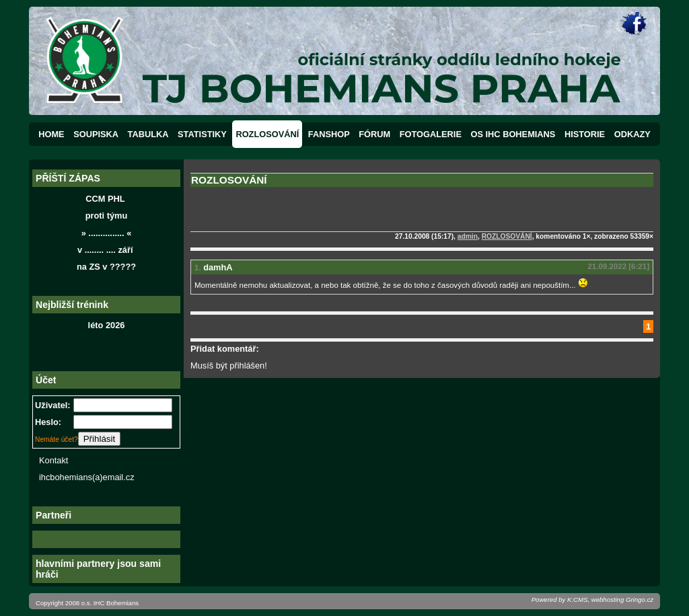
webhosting (608, 600)
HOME (51, 134)
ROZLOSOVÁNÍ (267, 134)
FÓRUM (374, 134)
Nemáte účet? (57, 439)
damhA (218, 267)
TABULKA (148, 134)
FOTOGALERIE (431, 134)
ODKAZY (632, 134)
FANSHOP (329, 134)
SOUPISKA (96, 134)
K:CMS (577, 600)
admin (468, 236)
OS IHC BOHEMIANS (513, 134)
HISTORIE (585, 134)
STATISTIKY (202, 134)
